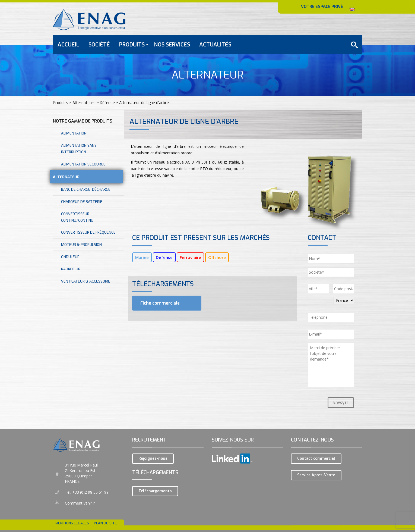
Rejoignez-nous (153, 459)
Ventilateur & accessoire (86, 281)
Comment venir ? (80, 503)
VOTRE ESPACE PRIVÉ (322, 6)
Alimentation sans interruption (79, 148)
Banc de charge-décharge (86, 189)
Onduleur (70, 257)
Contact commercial (316, 459)
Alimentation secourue (83, 164)
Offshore (217, 257)
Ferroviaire (190, 257)
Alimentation (74, 133)
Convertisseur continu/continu (77, 217)
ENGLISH (351, 8)
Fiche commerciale (159, 303)
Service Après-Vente (316, 475)
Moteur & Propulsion (81, 244)
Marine (142, 257)
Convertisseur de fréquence (88, 232)
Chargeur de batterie (82, 201)
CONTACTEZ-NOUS (335, 24)
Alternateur (66, 177)
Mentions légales (72, 523)
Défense (164, 257)
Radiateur (71, 269)
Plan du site (105, 523)
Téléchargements (155, 491)
